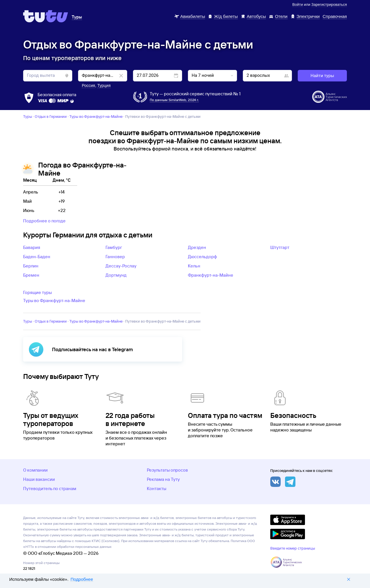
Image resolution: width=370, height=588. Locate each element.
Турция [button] (104, 85)
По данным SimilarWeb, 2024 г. (174, 100)
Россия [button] (88, 85)
